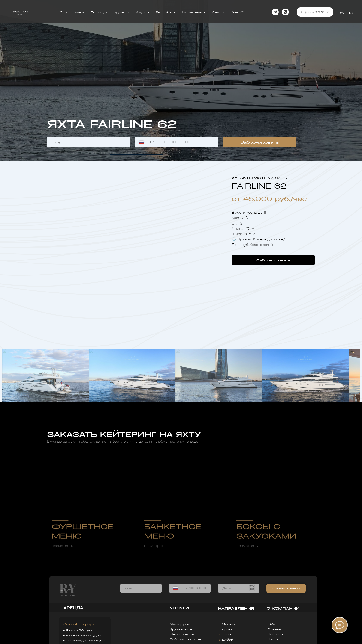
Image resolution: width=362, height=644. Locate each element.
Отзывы (275, 629)
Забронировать (259, 142)
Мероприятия (182, 634)
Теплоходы (99, 12)
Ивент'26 (237, 12)
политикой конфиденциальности (137, 152)
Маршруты (179, 624)
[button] (273, 260)
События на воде (186, 639)
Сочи (226, 634)
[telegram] (275, 12)
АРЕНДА (73, 608)
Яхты (64, 12)
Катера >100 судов (83, 635)
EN (351, 12)
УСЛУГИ (179, 608)
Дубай (228, 640)
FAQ (271, 624)
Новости (275, 634)
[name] (89, 142)
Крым (227, 629)
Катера (79, 12)
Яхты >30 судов (81, 630)
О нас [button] (217, 12)
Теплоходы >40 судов (86, 640)
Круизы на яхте (184, 629)
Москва (229, 624)
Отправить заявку (286, 588)
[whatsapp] (285, 12)
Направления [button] (192, 12)
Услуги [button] (141, 12)
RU (342, 12)
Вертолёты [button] (164, 12)
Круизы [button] (120, 12)
